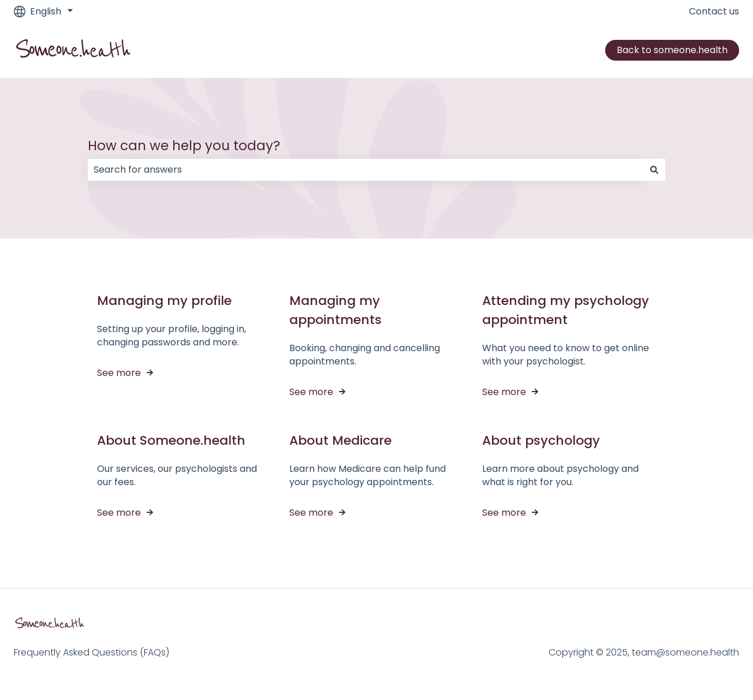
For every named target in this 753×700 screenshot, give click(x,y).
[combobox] (366, 170)
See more (119, 373)
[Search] (654, 170)
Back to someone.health (672, 50)
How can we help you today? (184, 146)
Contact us (714, 12)
